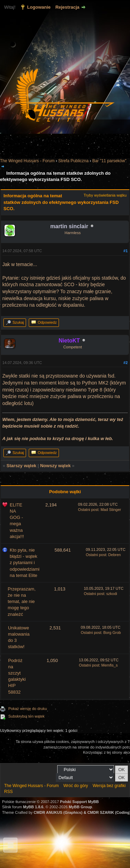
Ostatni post (88, 510)
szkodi (112, 594)
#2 (125, 363)
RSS (8, 792)
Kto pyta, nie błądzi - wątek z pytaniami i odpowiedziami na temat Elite (25, 563)
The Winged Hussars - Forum (27, 161)
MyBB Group (80, 807)
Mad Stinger (111, 510)
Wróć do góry (76, 786)
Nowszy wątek (55, 466)
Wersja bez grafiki (109, 786)
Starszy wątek (21, 466)
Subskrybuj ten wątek (27, 716)
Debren (114, 555)
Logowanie (39, 7)
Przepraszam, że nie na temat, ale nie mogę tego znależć (21, 602)
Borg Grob (112, 633)
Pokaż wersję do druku (28, 709)
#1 (125, 251)
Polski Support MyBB (79, 802)
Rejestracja (67, 7)
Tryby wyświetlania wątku (105, 195)
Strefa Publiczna (73, 161)
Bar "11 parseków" (109, 161)
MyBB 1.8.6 (33, 807)
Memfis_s (109, 665)
